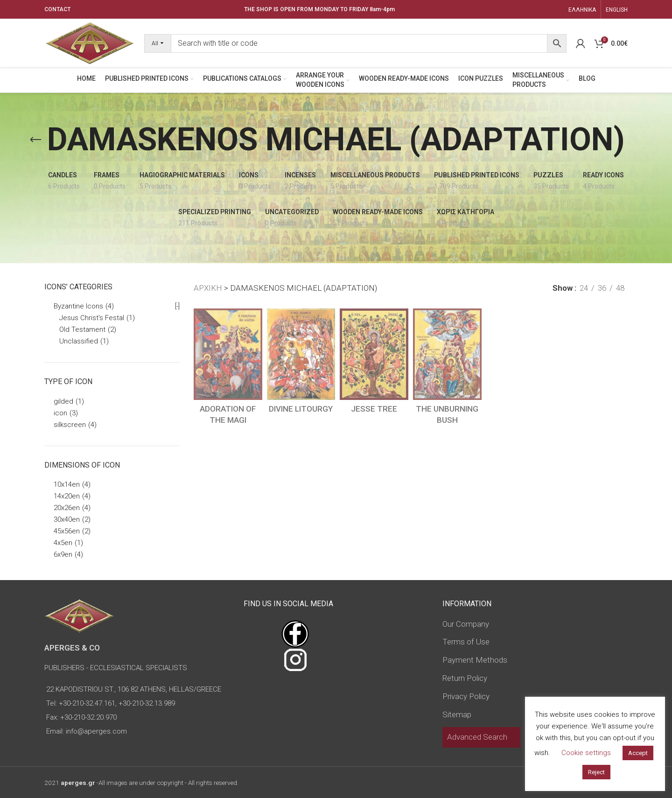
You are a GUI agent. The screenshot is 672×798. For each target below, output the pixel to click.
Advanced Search (477, 737)
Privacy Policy (466, 696)
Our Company (466, 624)
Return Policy (465, 678)
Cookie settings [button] (586, 753)
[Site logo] (90, 42)
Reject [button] (596, 772)
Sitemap (457, 714)
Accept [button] (638, 753)
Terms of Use (466, 642)
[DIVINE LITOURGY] (301, 354)
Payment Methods (475, 660)
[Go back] (35, 140)
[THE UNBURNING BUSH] (447, 354)
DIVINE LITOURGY (301, 409)
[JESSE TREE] (374, 354)
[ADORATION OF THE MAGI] (228, 354)
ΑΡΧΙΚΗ (208, 288)
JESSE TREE (374, 409)
